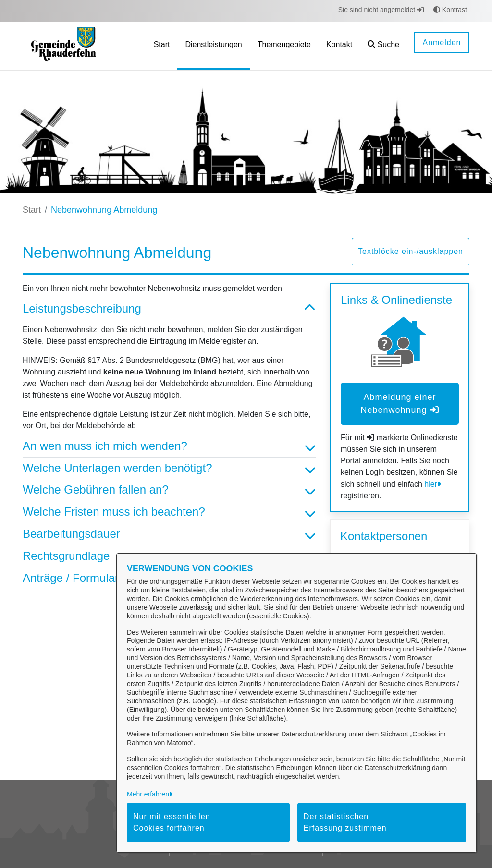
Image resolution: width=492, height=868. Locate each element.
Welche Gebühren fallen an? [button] (169, 490)
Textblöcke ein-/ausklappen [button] (411, 251)
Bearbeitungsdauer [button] (169, 534)
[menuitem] (162, 46)
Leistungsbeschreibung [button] (169, 309)
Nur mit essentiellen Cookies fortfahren (172, 822)
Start (32, 210)
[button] (383, 46)
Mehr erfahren (148, 794)
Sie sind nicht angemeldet (381, 10)
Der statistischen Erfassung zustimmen (345, 822)
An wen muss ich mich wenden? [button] (169, 446)
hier (431, 484)
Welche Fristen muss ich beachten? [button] (169, 512)
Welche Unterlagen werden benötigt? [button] (169, 468)
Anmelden (442, 42)
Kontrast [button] (450, 10)
